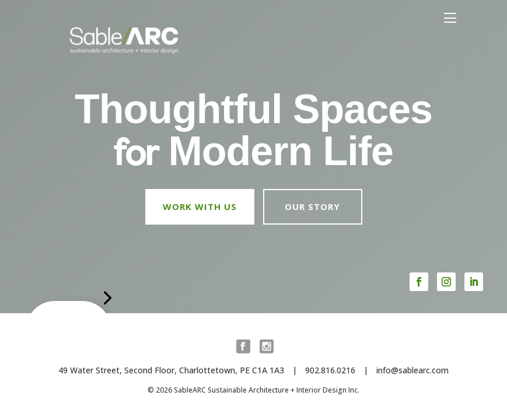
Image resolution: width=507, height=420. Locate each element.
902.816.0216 (330, 370)
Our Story (312, 206)
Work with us (200, 206)
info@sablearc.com (412, 370)
